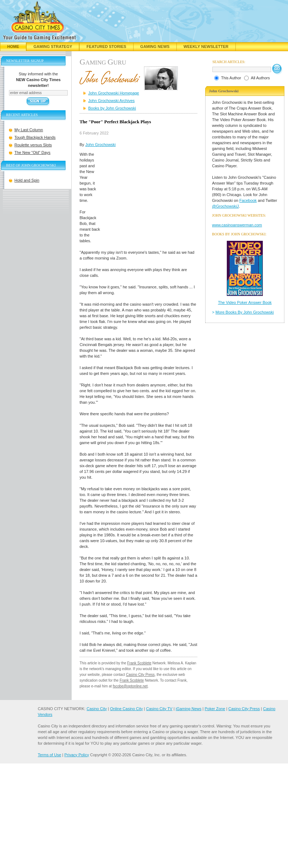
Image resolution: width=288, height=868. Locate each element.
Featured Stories (106, 46)
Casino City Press (140, 675)
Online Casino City (127, 709)
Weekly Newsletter (206, 46)
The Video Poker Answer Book (245, 302)
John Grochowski (100, 145)
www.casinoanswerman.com (237, 225)
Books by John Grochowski (112, 108)
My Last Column (29, 130)
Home (13, 46)
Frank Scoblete (139, 663)
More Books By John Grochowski (245, 312)
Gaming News (155, 46)
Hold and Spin (27, 180)
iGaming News (189, 709)
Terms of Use (49, 755)
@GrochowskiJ (225, 206)
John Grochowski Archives (111, 101)
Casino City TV (159, 709)
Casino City (96, 709)
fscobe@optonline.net (130, 686)
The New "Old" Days (32, 152)
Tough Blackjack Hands (35, 137)
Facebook (248, 200)
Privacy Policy (77, 755)
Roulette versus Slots (33, 145)
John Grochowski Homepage (114, 93)
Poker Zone (215, 709)
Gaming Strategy (53, 46)
